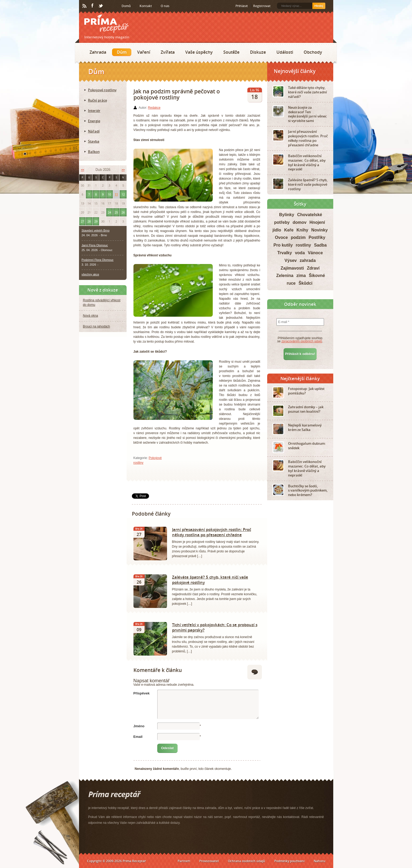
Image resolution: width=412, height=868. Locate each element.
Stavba (94, 141)
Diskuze (258, 52)
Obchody (313, 52)
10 (109, 194)
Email (138, 737)
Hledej (319, 6)
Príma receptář (107, 24)
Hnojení (317, 222)
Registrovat (262, 6)
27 (82, 221)
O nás (165, 6)
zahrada (308, 260)
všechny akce (91, 274)
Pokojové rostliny (102, 90)
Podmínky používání (289, 861)
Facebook (93, 6)
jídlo (277, 230)
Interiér (94, 111)
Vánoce (315, 253)
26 (123, 212)
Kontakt (146, 6)
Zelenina (285, 276)
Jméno (139, 726)
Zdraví (313, 268)
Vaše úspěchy (199, 52)
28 (89, 221)
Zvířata (168, 52)
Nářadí (94, 131)
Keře (289, 230)
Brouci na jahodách (97, 326)
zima (301, 276)
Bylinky (287, 215)
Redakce (154, 108)
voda (300, 253)
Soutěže (231, 52)
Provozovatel (209, 861)
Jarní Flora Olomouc (95, 245)
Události (285, 52)
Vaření (144, 52)
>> (123, 170)
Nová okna (91, 316)
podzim (298, 237)
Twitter (101, 6)
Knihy (302, 230)
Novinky (320, 230)
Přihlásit (242, 6)
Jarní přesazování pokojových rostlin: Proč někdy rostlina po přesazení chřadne (212, 532)
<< (82, 170)
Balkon (94, 152)
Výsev (290, 260)
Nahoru (320, 861)
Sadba (320, 245)
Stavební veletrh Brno (96, 230)
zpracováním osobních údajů (302, 341)
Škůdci (305, 283)
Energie (94, 121)
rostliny (303, 245)
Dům (122, 52)
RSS (85, 6)
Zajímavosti (292, 268)
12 (123, 194)
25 (116, 212)
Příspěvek (142, 693)
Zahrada (98, 52)
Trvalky (284, 253)
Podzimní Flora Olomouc (98, 260)
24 (109, 212)
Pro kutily (283, 245)
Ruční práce (98, 100)
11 (116, 194)
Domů (126, 6)
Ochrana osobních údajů (246, 861)
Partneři (184, 861)
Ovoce (281, 237)
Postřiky (317, 237)
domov (299, 222)
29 (96, 221)
